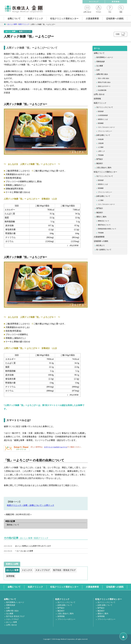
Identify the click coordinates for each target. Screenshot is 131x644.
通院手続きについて (104, 225)
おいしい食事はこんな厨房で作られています (33, 546)
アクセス (99, 9)
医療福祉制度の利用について (107, 229)
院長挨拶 (101, 111)
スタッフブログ (12, 619)
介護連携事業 (92, 19)
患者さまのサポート (104, 86)
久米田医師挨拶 (103, 115)
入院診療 (101, 143)
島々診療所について (104, 250)
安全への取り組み (103, 78)
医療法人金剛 (12, 564)
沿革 (98, 70)
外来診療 (101, 139)
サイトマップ (94, 2)
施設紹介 (100, 163)
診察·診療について (103, 135)
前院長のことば (103, 119)
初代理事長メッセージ (105, 57)
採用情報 (97, 99)
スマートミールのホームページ (56, 447)
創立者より (100, 245)
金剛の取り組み (102, 74)
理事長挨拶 (100, 62)
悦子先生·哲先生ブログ (15, 616)
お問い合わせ (87, 9)
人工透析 (101, 147)
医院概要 (101, 123)
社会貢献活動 (102, 90)
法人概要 (100, 66)
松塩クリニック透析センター (64, 19)
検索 (121, 9)
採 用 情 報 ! (116, 2)
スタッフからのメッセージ (106, 127)
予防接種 (101, 155)
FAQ (110, 9)
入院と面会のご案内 (104, 168)
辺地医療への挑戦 (115, 19)
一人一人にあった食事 (24, 551)
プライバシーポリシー (105, 131)
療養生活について (103, 221)
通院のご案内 (101, 217)
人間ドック (101, 151)
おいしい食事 (10, 31)
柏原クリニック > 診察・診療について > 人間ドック (31, 505)
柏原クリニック (35, 19)
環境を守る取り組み (104, 82)
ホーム (97, 48)
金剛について (14, 19)
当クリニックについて (105, 107)
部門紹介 (100, 159)
